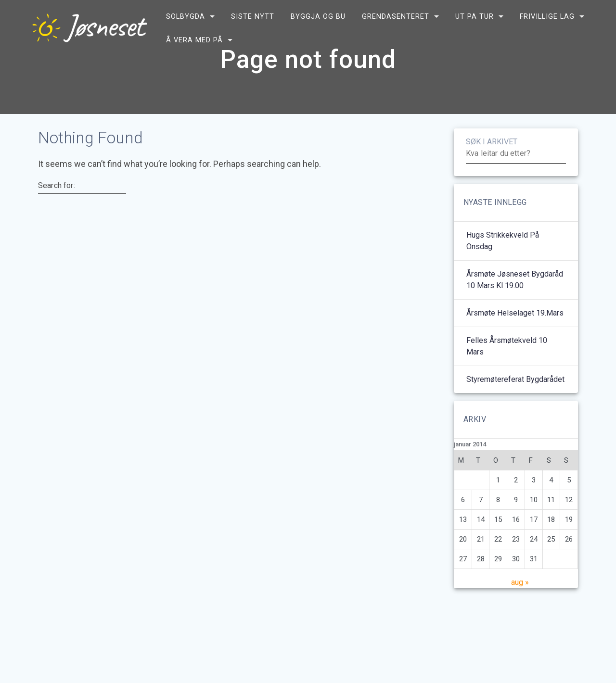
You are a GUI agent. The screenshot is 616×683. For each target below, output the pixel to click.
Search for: (57, 209)
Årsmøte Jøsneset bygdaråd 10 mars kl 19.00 (515, 303)
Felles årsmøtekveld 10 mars (507, 370)
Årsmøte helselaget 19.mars (515, 336)
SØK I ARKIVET (492, 165)
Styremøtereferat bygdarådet (515, 403)
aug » (520, 606)
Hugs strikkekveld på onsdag (503, 264)
